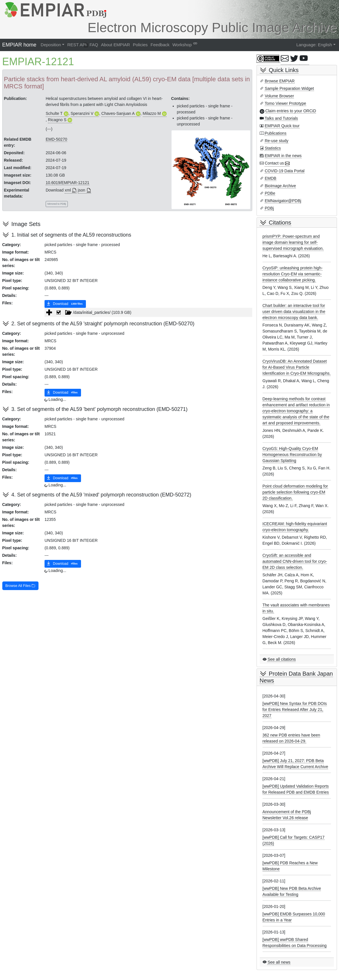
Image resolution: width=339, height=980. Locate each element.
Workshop (182, 45)
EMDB (270, 178)
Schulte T (54, 113)
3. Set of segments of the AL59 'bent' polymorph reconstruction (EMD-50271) (100, 409)
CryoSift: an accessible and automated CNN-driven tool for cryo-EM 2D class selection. (295, 561)
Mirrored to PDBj (57, 204)
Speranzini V (82, 113)
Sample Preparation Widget (289, 88)
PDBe (270, 193)
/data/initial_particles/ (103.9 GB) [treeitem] (93, 312)
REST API (77, 45)
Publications (276, 133)
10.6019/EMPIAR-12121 (68, 183)
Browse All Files (21, 586)
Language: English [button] (314, 45)
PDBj (269, 208)
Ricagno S (57, 120)
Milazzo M (152, 113)
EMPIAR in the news (283, 156)
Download (65, 304)
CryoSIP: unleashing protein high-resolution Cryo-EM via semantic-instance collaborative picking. (293, 274)
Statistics (273, 148)
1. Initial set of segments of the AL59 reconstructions (71, 235)
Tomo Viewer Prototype (285, 103)
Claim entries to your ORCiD (291, 111)
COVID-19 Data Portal (285, 171)
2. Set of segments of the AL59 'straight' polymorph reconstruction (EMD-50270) (103, 324)
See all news (279, 962)
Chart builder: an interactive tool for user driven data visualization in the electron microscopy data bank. (294, 312)
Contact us (274, 163)
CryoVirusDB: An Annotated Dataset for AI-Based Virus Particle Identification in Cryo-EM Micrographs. (297, 367)
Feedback (160, 45)
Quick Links (284, 70)
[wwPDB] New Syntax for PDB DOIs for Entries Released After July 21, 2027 (295, 710)
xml (68, 190)
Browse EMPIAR (280, 81)
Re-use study (276, 141)
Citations (280, 223)
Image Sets (26, 224)
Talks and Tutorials (281, 118)
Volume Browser (279, 96)
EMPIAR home (19, 45)
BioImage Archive (280, 186)
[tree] (148, 312)
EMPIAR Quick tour (282, 126)
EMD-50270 (56, 139)
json (82, 190)
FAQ (94, 45)
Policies (140, 45)
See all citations (282, 659)
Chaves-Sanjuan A (118, 113)
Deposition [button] (51, 45)
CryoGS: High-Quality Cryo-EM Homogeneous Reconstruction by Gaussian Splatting (292, 455)
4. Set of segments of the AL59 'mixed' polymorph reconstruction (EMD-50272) (101, 495)
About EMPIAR (116, 45)
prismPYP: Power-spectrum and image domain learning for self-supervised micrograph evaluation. (293, 242)
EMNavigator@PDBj (283, 201)
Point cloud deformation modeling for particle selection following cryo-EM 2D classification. (295, 492)
